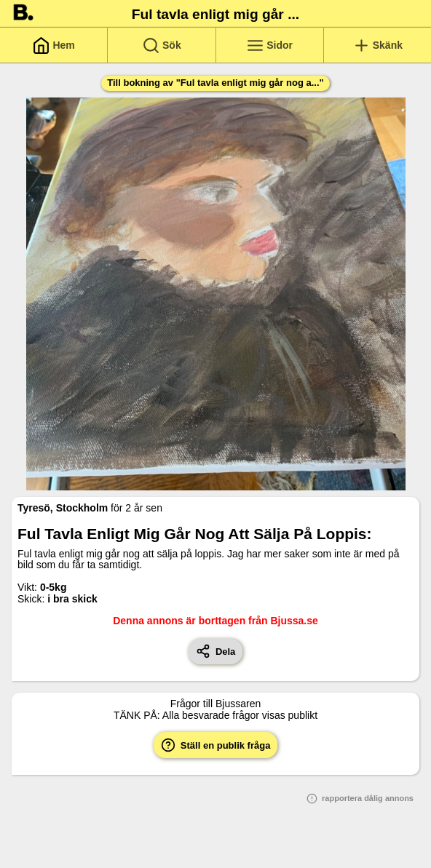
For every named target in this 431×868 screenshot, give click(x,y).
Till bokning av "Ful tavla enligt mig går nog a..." (215, 83)
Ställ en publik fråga (216, 745)
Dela (216, 651)
